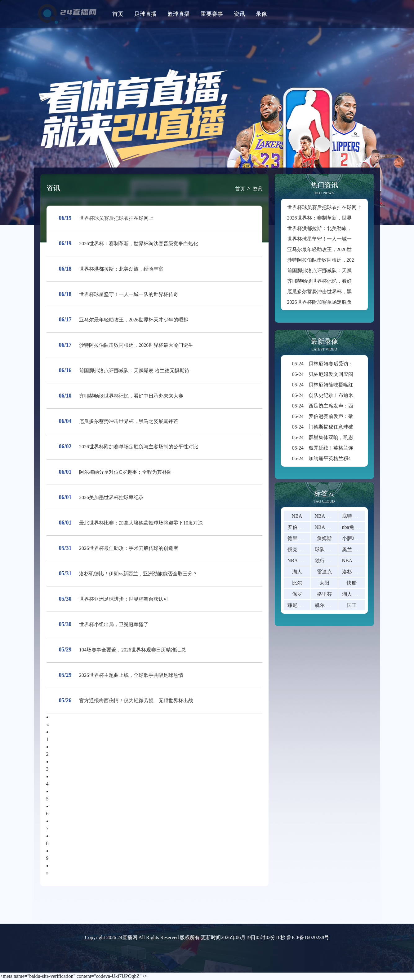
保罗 (297, 594)
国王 (352, 605)
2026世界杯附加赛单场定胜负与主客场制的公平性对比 (139, 447)
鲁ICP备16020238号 (308, 937)
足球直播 (145, 14)
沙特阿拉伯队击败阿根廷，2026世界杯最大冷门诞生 (136, 345)
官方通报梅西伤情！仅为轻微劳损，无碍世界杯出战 (136, 701)
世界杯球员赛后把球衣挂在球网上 (116, 218)
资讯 (239, 14)
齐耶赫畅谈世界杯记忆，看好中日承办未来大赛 (131, 396)
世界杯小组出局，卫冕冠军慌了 (114, 624)
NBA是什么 (355, 561)
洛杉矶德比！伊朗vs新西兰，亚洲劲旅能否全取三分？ (138, 574)
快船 (352, 583)
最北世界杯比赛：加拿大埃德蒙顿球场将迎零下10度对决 (141, 523)
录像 (261, 14)
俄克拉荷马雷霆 (305, 549)
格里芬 (324, 594)
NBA (297, 516)
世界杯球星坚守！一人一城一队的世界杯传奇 (129, 294)
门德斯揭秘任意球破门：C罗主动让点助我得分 (352, 427)
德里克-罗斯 (301, 538)
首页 (118, 14)
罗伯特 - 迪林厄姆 (307, 527)
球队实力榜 (327, 549)
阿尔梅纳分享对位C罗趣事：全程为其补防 (125, 472)
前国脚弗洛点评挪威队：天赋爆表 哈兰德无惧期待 (134, 370)
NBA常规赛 (300, 561)
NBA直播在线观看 (335, 527)
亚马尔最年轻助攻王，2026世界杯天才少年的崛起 (134, 320)
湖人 (297, 572)
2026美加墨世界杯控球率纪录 (111, 497)
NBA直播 (325, 516)
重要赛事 (212, 14)
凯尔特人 (325, 605)
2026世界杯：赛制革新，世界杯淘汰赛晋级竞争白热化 (139, 244)
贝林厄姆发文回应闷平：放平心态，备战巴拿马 (352, 374)
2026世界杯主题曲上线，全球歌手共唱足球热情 (131, 675)
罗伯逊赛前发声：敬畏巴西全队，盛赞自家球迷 (352, 416)
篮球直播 (179, 14)
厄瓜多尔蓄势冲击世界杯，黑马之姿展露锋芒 (129, 421)
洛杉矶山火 (354, 572)
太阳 (324, 583)
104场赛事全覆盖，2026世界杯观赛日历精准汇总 (132, 650)
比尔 (297, 583)
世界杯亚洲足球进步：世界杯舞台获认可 (124, 599)
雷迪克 (324, 572)
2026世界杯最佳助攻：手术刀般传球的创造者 (129, 548)
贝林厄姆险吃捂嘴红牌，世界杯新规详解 (345, 385)
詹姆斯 (324, 538)
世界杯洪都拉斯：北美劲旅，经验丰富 (121, 269)
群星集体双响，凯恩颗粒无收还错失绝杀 (345, 437)
